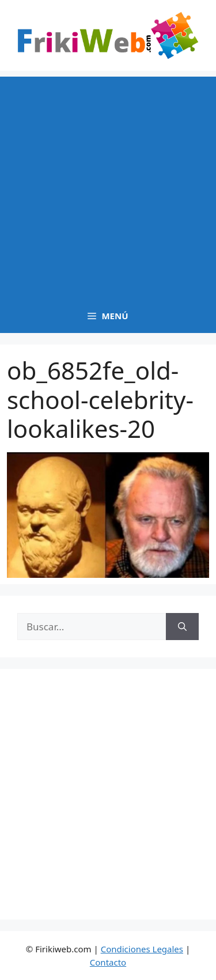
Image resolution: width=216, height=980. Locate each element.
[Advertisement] (108, 185)
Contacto (108, 962)
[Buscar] (182, 627)
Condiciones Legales (142, 949)
